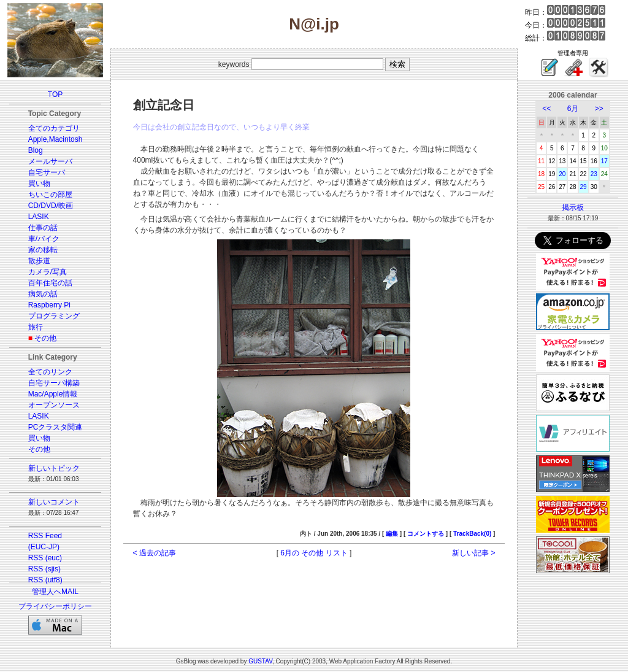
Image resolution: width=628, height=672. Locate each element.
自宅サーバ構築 (54, 383)
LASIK (39, 217)
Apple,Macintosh (56, 139)
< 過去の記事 (155, 553)
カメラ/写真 (48, 272)
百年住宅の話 (50, 283)
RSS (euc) (45, 558)
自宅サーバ (47, 172)
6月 (573, 109)
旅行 (36, 327)
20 (562, 174)
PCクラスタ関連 (56, 427)
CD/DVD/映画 (51, 206)
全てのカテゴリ (54, 128)
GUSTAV (260, 661)
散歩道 (39, 261)
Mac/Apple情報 (53, 394)
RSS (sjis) (44, 569)
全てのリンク (50, 372)
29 (584, 187)
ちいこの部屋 (50, 195)
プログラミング (54, 316)
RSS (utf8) (45, 580)
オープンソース (54, 405)
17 (604, 161)
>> (599, 109)
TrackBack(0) (472, 534)
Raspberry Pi (49, 305)
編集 (392, 534)
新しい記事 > (473, 553)
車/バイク (44, 239)
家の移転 (43, 250)
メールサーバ (50, 161)
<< (546, 109)
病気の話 (43, 294)
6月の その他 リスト (314, 553)
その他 (45, 338)
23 (594, 174)
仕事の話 (43, 228)
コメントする (426, 534)
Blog (36, 150)
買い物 (39, 183)
